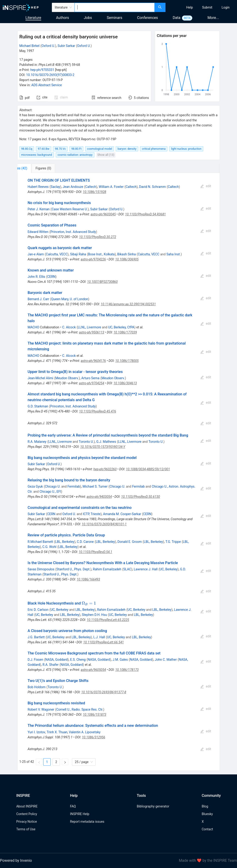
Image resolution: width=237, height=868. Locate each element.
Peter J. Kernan (39, 209)
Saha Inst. (174, 254)
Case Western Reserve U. (70, 209)
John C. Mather (166, 660)
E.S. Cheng (78, 660)
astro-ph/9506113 (92, 332)
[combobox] (115, 7)
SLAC (127, 569)
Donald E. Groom (130, 542)
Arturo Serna (90, 378)
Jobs (88, 18)
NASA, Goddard (56, 660)
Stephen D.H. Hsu (94, 615)
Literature (33, 18)
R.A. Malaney (37, 442)
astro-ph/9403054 (99, 497)
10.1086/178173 (127, 670)
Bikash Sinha (127, 254)
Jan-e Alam (36, 254)
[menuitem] (190, 7)
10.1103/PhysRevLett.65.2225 (108, 620)
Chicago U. (53, 486)
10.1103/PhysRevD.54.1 (95, 552)
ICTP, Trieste (92, 514)
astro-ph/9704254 (92, 383)
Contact (207, 829)
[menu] (202, 7)
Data (176, 18)
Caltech (91, 187)
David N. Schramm (152, 187)
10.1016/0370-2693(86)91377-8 (104, 692)
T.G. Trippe (173, 542)
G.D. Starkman (38, 406)
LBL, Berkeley (65, 542)
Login (226, 7)
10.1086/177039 (125, 332)
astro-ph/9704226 (93, 259)
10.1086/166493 (88, 579)
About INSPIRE (27, 806)
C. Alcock (69, 327)
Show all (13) (106, 155)
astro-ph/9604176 (93, 361)
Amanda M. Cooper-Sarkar (122, 514)
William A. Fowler (111, 187)
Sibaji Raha (78, 254)
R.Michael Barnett (40, 542)
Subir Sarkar (66, 46)
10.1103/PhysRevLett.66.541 (104, 642)
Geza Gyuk (35, 486)
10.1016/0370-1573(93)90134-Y (103, 447)
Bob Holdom (37, 687)
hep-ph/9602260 (105, 469)
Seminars (114, 18)
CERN (51, 277)
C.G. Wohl (49, 547)
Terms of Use (26, 829)
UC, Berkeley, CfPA (121, 327)
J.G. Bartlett (36, 637)
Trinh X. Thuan (57, 732)
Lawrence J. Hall (146, 569)
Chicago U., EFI (50, 492)
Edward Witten (38, 232)
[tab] (33, 168)
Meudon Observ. (67, 378)
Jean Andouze (73, 187)
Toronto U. (86, 442)
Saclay (55, 187)
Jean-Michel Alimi (40, 378)
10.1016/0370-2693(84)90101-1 (104, 524)
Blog (205, 806)
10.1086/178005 (127, 361)
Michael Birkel (30, 46)
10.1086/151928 (95, 192)
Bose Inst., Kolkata (101, 254)
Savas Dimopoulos (41, 569)
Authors (62, 18)
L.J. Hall (99, 637)
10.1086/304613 (125, 383)
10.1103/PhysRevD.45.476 (98, 411)
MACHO (33, 327)
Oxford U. (48, 46)
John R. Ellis (36, 277)
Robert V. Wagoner (41, 709)
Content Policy (27, 814)
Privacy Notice (27, 822)
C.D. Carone (85, 542)
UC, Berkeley (169, 569)
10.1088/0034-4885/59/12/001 (148, 469)
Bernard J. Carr (38, 299)
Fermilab (74, 486)
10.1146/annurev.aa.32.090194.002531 (128, 304)
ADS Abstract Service (47, 85)
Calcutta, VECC (57, 254)
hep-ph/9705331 (42, 70)
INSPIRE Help (80, 814)
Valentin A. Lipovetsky (85, 732)
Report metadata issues (87, 822)
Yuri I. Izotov (36, 732)
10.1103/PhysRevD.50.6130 (140, 497)
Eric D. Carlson (38, 610)
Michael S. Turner (95, 486)
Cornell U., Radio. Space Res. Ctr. (80, 709)
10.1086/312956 (94, 737)
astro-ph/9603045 (103, 214)
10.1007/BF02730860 (102, 282)
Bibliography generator (153, 806)
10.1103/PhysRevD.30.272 (98, 237)
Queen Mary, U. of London (70, 299)
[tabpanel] (119, 472)
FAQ (73, 806)
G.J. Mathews (106, 442)
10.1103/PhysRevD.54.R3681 (145, 214)
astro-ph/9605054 (93, 670)
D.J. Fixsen (35, 660)
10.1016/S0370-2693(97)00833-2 (50, 75)
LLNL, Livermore (89, 327)
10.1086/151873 (95, 715)
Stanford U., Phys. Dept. (73, 569)
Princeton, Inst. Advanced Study (73, 232)
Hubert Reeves (38, 187)
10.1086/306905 (127, 259)
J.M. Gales (120, 660)
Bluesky (207, 814)
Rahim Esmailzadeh (107, 569)
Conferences (147, 18)
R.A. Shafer (51, 665)
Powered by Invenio (16, 860)
